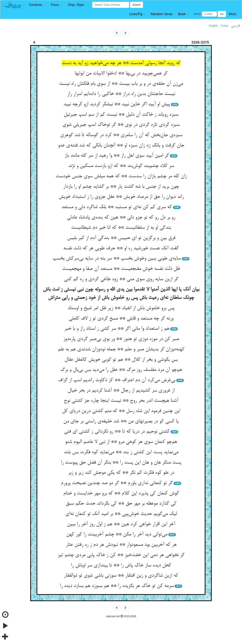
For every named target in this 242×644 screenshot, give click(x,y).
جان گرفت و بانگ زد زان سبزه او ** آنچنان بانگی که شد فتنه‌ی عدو (121, 146)
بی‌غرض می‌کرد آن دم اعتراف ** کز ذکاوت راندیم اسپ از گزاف (117, 380)
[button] (37, 5)
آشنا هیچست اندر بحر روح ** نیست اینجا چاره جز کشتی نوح (121, 401)
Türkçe (224, 26)
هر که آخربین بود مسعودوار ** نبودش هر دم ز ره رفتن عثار (121, 545)
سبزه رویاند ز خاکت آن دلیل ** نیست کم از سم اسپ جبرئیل (121, 115)
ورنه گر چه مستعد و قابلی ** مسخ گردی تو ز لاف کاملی (121, 319)
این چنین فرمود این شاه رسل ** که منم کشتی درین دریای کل (121, 411)
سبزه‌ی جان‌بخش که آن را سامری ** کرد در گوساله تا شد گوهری (121, 135)
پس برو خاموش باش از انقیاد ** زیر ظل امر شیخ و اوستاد (121, 308)
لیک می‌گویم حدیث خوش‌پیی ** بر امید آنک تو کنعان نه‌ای (121, 514)
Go (222, 14)
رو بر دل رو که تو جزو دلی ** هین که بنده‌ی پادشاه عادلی (121, 218)
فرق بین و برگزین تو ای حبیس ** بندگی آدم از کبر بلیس (121, 238)
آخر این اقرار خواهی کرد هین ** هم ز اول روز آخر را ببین (121, 524)
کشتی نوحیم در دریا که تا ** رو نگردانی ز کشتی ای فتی (117, 432)
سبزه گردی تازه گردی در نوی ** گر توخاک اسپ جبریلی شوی (121, 125)
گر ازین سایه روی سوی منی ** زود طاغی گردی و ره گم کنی (121, 279)
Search (136, 5)
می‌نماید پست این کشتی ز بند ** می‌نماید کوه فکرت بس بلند (121, 452)
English (213, 26)
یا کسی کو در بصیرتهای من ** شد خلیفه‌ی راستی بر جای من (121, 421)
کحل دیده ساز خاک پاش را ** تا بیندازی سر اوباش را (121, 566)
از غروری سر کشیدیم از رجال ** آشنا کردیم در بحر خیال (121, 391)
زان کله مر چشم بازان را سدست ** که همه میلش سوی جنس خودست (121, 176)
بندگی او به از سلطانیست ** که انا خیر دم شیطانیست (121, 228)
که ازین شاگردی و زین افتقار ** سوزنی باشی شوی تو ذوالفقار (121, 576)
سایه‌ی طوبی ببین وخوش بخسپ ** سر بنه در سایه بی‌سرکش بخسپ (117, 259)
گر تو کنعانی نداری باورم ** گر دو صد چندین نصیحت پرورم (117, 483)
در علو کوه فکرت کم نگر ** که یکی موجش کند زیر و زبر (121, 473)
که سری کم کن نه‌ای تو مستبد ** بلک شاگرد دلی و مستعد (117, 207)
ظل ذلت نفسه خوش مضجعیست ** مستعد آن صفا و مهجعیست (121, 269)
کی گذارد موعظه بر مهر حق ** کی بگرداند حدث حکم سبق (121, 504)
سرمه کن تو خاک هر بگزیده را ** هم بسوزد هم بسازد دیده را (117, 586)
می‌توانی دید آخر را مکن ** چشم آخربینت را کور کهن (117, 534)
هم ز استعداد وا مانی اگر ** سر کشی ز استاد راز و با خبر (117, 329)
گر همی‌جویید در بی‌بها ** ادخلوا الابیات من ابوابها (121, 74)
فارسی (235, 26)
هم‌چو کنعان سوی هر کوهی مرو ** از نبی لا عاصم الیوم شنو (121, 442)
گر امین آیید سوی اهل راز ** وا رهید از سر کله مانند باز (117, 156)
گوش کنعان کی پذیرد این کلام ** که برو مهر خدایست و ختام (121, 493)
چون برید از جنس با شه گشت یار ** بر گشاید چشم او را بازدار (121, 187)
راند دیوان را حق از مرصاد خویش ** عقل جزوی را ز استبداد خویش (121, 197)
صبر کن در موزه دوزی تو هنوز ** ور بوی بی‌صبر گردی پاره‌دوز (121, 339)
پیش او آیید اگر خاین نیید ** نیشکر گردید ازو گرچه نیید (117, 104)
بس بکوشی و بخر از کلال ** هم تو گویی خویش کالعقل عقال (121, 360)
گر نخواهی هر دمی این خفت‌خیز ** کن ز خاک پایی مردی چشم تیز (121, 555)
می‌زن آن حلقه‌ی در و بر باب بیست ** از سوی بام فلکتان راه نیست (121, 84)
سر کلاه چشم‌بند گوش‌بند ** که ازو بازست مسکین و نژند (121, 166)
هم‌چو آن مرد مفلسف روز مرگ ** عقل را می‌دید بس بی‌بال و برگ (121, 370)
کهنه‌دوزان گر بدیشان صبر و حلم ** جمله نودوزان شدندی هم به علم (121, 349)
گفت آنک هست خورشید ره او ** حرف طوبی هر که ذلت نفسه (121, 248)
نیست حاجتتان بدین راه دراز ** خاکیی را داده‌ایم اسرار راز (121, 94)
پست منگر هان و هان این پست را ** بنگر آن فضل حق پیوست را (121, 463)
